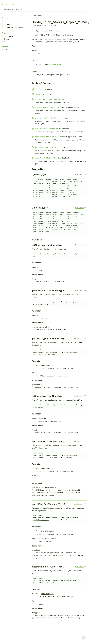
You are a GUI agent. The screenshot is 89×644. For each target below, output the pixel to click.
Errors (6, 39)
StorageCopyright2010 (14, 27)
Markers (7, 42)
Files (6, 50)
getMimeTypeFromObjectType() (47, 99)
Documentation (9, 4)
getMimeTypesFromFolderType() (47, 107)
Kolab (6, 21)
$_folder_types (40, 89)
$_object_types (41, 94)
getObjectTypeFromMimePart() (47, 118)
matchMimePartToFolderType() (47, 137)
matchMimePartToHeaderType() (47, 147)
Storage (9, 24)
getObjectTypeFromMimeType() (47, 129)
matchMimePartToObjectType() (47, 158)
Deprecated (8, 36)
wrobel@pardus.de (54, 64)
